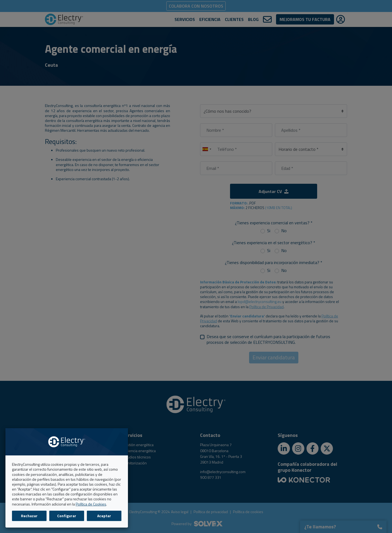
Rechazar (29, 516)
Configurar (67, 516)
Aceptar (104, 516)
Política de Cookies (91, 504)
